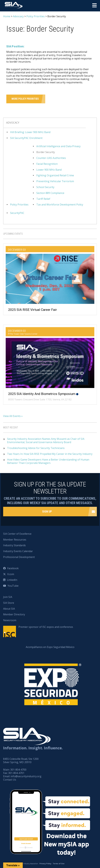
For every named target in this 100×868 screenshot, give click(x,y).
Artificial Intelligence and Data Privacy (58, 146)
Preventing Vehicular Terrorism (55, 181)
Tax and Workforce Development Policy (60, 205)
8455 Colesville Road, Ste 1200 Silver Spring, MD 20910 (21, 761)
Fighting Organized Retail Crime (55, 175)
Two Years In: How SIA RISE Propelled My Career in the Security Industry (50, 454)
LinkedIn (12, 580)
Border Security (46, 152)
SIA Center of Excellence (17, 534)
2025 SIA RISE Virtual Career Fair (33, 310)
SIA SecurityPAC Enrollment (26, 138)
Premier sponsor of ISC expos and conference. (46, 627)
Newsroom (10, 620)
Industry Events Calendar (18, 551)
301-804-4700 (18, 770)
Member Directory (14, 614)
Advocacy (18, 16)
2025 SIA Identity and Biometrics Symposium (42, 394)
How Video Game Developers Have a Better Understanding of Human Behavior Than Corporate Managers (48, 461)
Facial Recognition (47, 164)
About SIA (9, 609)
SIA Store (9, 603)
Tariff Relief (43, 199)
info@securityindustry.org (26, 776)
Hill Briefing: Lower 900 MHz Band (30, 132)
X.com (11, 574)
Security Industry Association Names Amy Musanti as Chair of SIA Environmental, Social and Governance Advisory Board (46, 441)
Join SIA (8, 597)
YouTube (13, 586)
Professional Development (19, 557)
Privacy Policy (45, 864)
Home (7, 16)
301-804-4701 (16, 773)
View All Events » (13, 416)
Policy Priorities (36, 16)
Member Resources (15, 540)
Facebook (13, 568)
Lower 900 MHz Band (49, 170)
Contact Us (10, 780)
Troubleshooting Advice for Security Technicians (36, 448)
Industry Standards (14, 545)
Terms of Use (59, 864)
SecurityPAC (17, 213)
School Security (45, 187)
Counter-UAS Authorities (51, 158)
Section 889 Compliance (50, 193)
